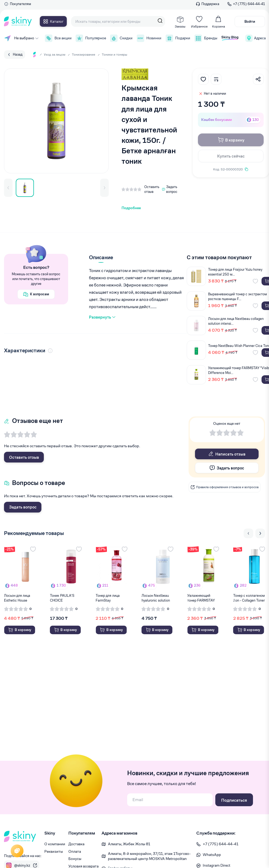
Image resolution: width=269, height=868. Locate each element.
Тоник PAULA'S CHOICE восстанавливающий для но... (66, 598)
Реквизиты (54, 851)
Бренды (205, 38)
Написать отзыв (227, 454)
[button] (8, 188)
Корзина (219, 22)
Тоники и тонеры (114, 54)
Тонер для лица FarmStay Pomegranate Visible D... (111, 598)
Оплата (75, 851)
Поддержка (208, 4)
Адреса (255, 38)
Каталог (53, 21)
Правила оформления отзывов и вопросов (225, 487)
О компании (55, 844)
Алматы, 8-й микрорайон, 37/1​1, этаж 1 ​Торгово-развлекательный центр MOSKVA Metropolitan (149, 856)
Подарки (177, 38)
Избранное (199, 22)
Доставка (76, 844)
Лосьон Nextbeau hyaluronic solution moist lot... (156, 598)
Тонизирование (83, 54)
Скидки (121, 38)
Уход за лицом (54, 54)
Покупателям (17, 4)
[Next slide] (260, 533)
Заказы (180, 22)
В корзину (231, 140)
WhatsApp (209, 855)
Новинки (149, 38)
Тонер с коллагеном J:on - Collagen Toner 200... (249, 598)
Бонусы (75, 859)
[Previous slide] (248, 533)
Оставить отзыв (24, 457)
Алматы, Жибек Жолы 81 (129, 844)
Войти (250, 21)
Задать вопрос (23, 507)
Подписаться (234, 800)
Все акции (58, 38)
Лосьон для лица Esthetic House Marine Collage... (17, 598)
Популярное (90, 38)
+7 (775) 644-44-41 (246, 4)
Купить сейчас (231, 156)
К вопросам (36, 294)
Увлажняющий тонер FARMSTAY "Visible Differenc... (202, 598)
